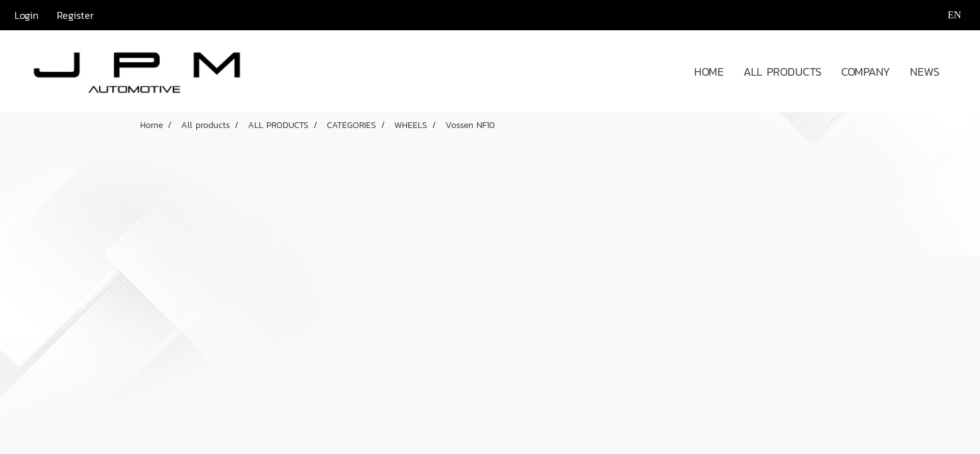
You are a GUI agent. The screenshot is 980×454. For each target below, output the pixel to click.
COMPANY (866, 72)
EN (946, 15)
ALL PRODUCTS (782, 72)
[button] (960, 71)
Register (75, 15)
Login (27, 15)
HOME (709, 72)
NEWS (925, 72)
